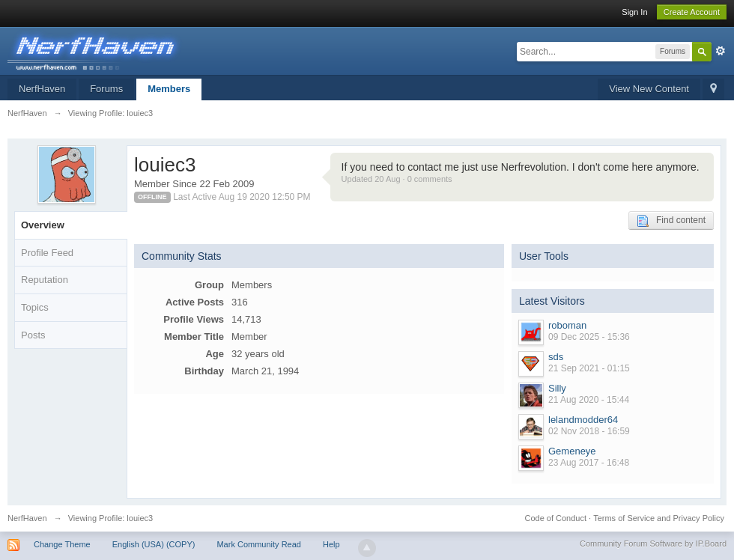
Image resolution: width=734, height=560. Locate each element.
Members (169, 89)
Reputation (45, 280)
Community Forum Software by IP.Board (653, 544)
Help (331, 544)
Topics (35, 307)
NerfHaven (42, 89)
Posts (33, 335)
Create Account (692, 12)
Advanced (721, 51)
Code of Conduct (555, 518)
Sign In (634, 12)
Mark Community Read (258, 544)
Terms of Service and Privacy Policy (659, 518)
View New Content (649, 89)
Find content (671, 221)
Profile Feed (47, 253)
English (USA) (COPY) (154, 544)
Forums (106, 89)
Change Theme (62, 544)
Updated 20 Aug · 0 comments (397, 179)
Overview (43, 225)
